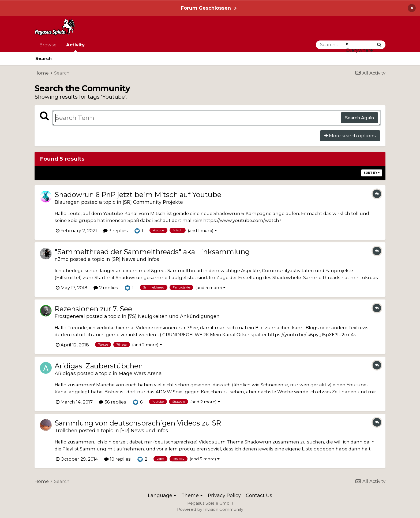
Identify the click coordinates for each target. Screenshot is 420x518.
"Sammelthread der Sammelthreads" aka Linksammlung (152, 252)
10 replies (117, 459)
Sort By (372, 173)
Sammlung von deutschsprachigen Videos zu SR (138, 423)
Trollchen (66, 430)
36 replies (112, 402)
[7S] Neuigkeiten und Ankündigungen (174, 316)
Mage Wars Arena (140, 373)
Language (162, 495)
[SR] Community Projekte (153, 202)
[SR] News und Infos (135, 259)
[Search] (331, 45)
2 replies (106, 288)
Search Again (359, 118)
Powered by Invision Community (210, 509)
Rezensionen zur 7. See (93, 309)
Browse (48, 45)
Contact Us (259, 495)
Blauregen (67, 202)
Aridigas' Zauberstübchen (99, 366)
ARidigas (65, 373)
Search (44, 58)
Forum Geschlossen (206, 8)
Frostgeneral (70, 316)
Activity (75, 47)
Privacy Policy (224, 495)
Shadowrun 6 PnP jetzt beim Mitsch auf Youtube (138, 195)
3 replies (115, 231)
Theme (192, 495)
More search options (350, 136)
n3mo (62, 259)
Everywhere (359, 50)
